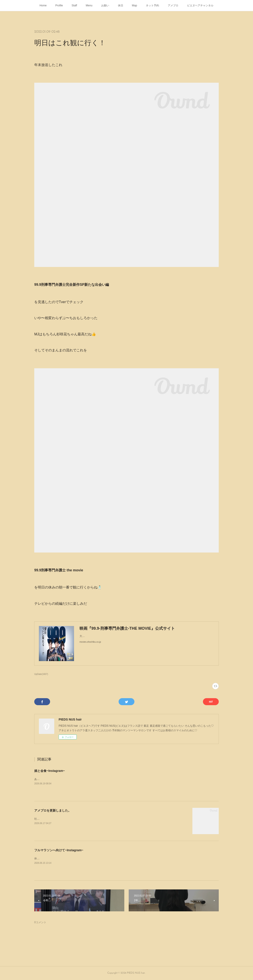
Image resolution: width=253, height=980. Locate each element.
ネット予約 (152, 5)
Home (43, 5)
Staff (74, 5)
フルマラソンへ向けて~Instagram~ (59, 850)
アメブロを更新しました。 (53, 810)
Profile (59, 5)
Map (135, 5)
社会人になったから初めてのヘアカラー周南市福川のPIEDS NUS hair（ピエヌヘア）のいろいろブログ (95, 819)
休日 (121, 5)
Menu (89, 5)
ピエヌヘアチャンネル (200, 5)
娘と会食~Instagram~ (50, 771)
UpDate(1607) (41, 674)
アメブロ (173, 5)
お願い (105, 5)
